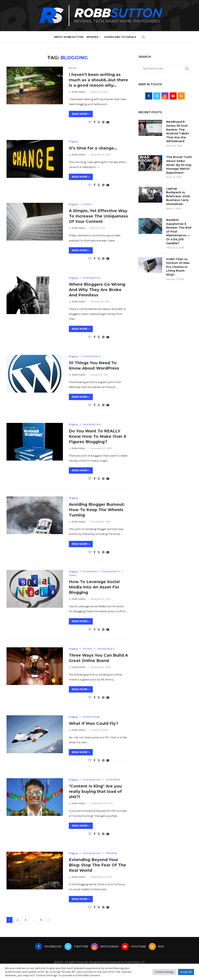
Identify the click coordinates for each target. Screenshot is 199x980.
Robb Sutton (79, 92)
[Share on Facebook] (95, 122)
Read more (81, 114)
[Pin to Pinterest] (103, 122)
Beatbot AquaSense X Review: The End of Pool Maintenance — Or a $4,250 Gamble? (179, 232)
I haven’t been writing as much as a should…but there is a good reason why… (98, 80)
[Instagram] (105, 947)
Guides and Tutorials (120, 37)
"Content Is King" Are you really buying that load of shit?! (95, 792)
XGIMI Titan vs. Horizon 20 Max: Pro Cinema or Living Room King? (178, 267)
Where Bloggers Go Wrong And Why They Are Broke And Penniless (97, 290)
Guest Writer (79, 667)
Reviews (92, 37)
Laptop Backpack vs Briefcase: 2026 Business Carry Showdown (178, 196)
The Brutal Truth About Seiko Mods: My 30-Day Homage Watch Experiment (179, 165)
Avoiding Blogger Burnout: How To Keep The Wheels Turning (97, 510)
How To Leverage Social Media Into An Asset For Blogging (94, 587)
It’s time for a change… (93, 148)
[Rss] (156, 947)
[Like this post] (90, 122)
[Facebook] (48, 947)
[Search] (143, 37)
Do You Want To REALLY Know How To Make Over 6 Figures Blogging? (98, 436)
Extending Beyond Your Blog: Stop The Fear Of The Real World (97, 865)
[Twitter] (76, 947)
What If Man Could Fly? (94, 723)
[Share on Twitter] (99, 122)
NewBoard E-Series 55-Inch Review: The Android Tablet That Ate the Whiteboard (178, 131)
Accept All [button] (186, 972)
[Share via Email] (108, 122)
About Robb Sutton (69, 37)
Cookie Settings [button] (164, 972)
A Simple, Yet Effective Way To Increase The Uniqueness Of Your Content (98, 216)
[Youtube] (134, 947)
